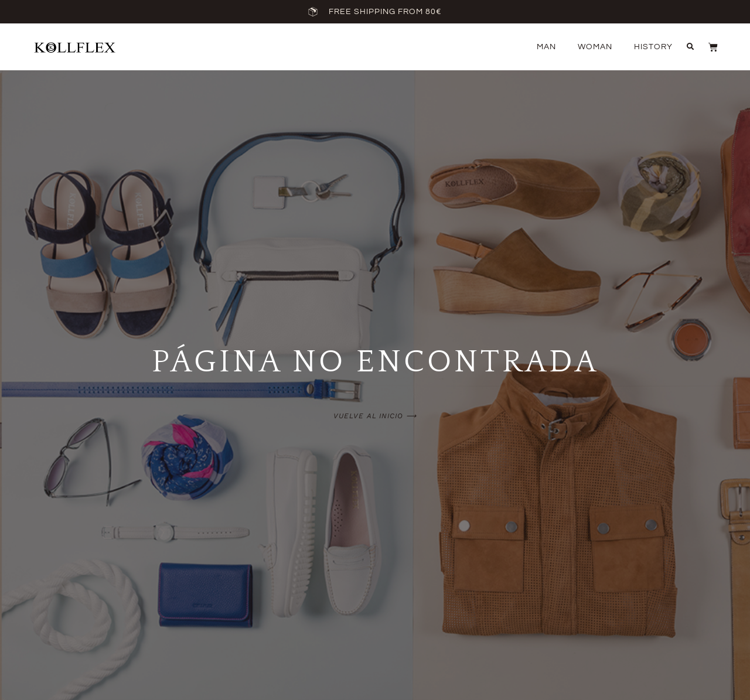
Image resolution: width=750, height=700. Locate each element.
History (653, 47)
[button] (690, 47)
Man (546, 47)
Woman (595, 47)
